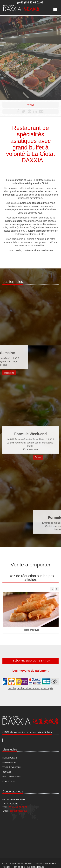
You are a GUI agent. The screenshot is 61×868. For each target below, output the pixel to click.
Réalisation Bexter (46, 864)
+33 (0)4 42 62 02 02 (31, 3)
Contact (7, 772)
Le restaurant (10, 758)
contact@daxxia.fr (19, 811)
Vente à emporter (12, 767)
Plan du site (9, 781)
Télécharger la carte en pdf (30, 661)
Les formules (9, 762)
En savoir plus (30, 443)
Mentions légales (11, 777)
